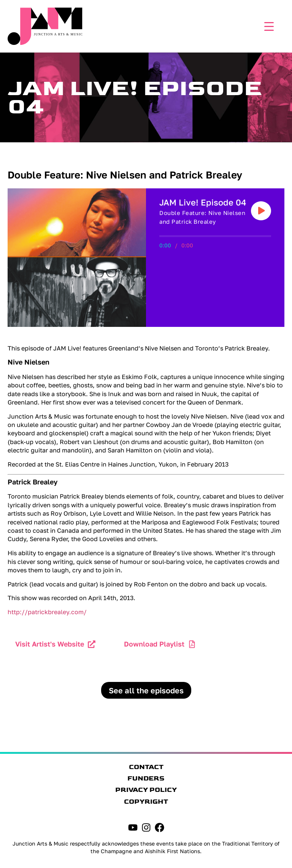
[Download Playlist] (192, 644)
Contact (146, 767)
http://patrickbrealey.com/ (47, 612)
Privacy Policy (146, 790)
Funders (146, 779)
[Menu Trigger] (267, 26)
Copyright (146, 802)
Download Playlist (154, 644)
